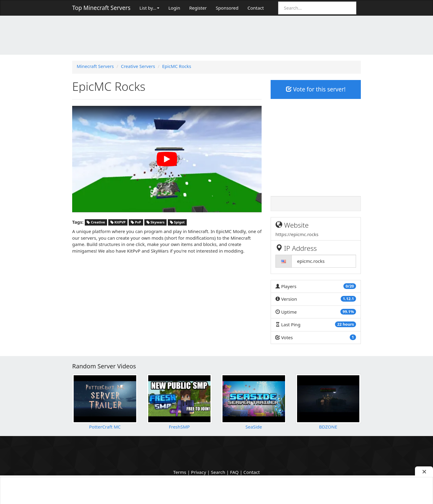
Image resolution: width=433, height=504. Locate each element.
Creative (96, 222)
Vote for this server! (316, 89)
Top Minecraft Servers (101, 8)
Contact (256, 8)
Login (174, 8)
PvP (136, 222)
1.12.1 (348, 299)
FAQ (234, 472)
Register (198, 8)
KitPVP (118, 222)
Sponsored (227, 8)
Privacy (198, 472)
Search (218, 472)
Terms (180, 472)
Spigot (177, 222)
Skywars (156, 222)
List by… (149, 8)
